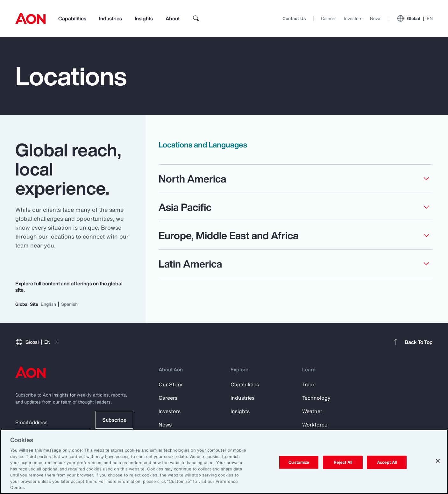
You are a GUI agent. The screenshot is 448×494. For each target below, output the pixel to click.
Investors (353, 18)
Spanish (69, 304)
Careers (329, 18)
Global (415, 18)
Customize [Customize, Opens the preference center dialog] (299, 462)
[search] (196, 18)
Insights (144, 18)
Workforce (315, 425)
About (173, 18)
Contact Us (294, 18)
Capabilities (72, 18)
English (48, 304)
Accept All (387, 462)
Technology (316, 398)
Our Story (171, 384)
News (376, 18)
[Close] (438, 461)
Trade (309, 384)
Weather (312, 411)
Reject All (343, 462)
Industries (110, 18)
